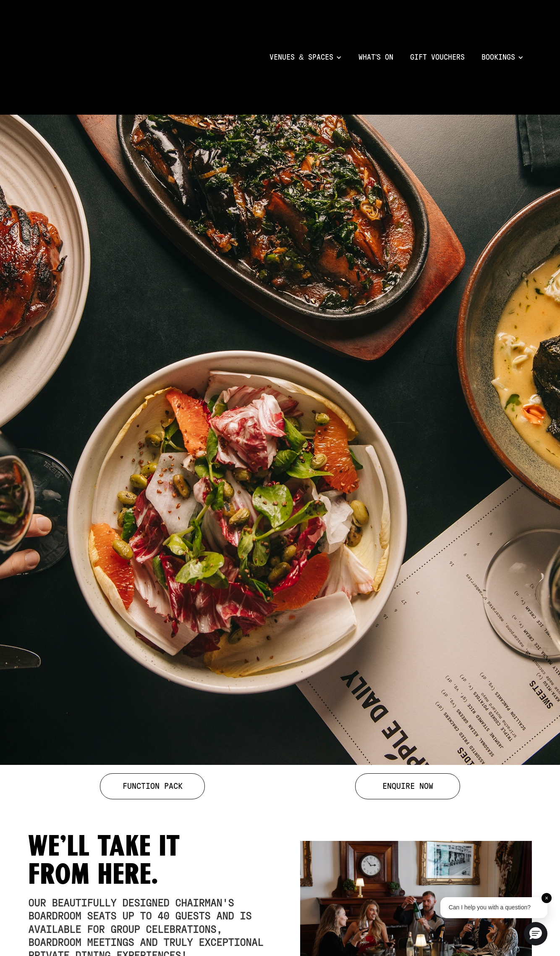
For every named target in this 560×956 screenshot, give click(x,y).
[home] (145, 58)
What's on (376, 58)
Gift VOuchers (437, 58)
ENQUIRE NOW (408, 786)
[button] (306, 58)
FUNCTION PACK (153, 786)
